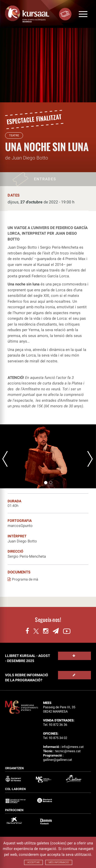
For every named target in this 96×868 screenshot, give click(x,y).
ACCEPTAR (33, 862)
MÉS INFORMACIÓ (59, 862)
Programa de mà (23, 579)
